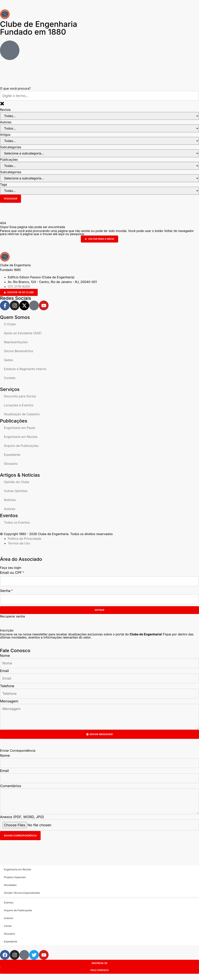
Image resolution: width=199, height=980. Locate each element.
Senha (5, 591)
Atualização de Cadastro (22, 414)
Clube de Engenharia (39, 28)
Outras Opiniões (16, 491)
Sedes (8, 360)
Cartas (8, 926)
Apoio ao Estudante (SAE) (23, 333)
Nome (5, 656)
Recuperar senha (12, 616)
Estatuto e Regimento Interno (25, 369)
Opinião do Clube (17, 482)
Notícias (10, 500)
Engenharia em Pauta (19, 428)
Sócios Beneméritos (19, 351)
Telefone (7, 686)
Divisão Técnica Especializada (22, 893)
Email (4, 671)
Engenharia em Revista (21, 437)
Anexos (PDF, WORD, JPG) (22, 817)
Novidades (10, 885)
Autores (10, 509)
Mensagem (9, 701)
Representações (16, 342)
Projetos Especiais (15, 877)
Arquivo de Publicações (21, 446)
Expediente (12, 455)
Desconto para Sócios (20, 396)
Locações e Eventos (19, 405)
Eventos (9, 902)
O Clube (10, 324)
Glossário (11, 464)
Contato (10, 378)
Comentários (11, 786)
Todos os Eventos (17, 522)
